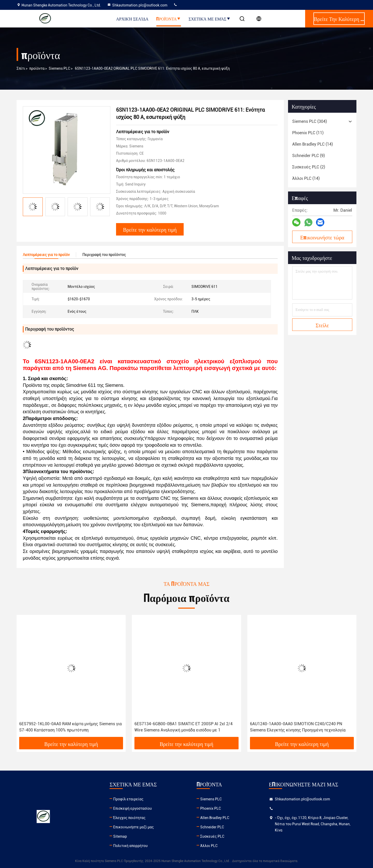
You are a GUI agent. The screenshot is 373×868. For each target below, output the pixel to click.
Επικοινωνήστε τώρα (322, 237)
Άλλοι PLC (209, 846)
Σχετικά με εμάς (210, 19)
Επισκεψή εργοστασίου (132, 808)
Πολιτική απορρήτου (130, 846)
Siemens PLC (59, 68)
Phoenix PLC (211, 808)
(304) (310, 121)
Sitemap (120, 836)
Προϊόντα (168, 19)
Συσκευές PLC (212, 836)
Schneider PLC (212, 827)
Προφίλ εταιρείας (128, 799)
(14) (313, 144)
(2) (309, 167)
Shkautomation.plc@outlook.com (137, 5)
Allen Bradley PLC (215, 818)
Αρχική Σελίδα (132, 19)
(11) (308, 133)
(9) (309, 156)
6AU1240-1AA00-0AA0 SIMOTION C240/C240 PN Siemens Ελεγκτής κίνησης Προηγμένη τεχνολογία (298, 727)
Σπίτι (21, 68)
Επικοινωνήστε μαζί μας (134, 827)
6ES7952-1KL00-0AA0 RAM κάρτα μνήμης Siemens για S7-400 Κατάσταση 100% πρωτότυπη (70, 727)
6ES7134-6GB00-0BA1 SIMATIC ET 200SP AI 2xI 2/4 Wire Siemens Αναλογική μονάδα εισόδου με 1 (184, 727)
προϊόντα (37, 68)
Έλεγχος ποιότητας (129, 818)
